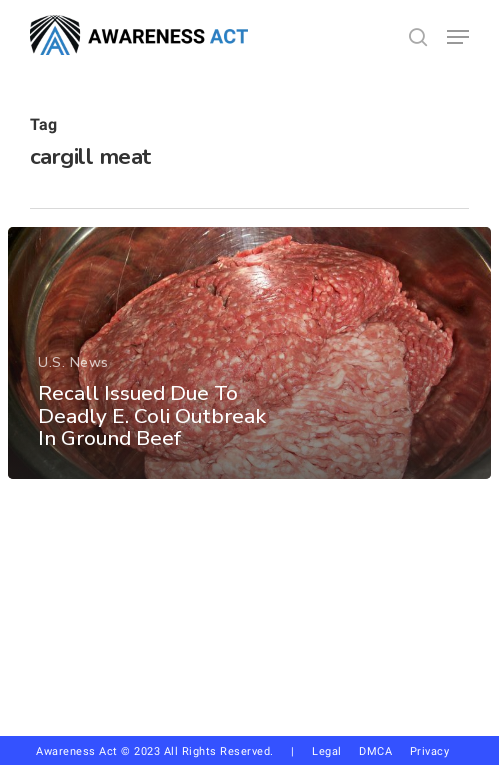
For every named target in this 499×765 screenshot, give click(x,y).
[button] (458, 37)
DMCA (375, 751)
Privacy (437, 751)
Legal (327, 751)
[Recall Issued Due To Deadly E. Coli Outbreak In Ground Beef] (249, 353)
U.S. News (73, 362)
